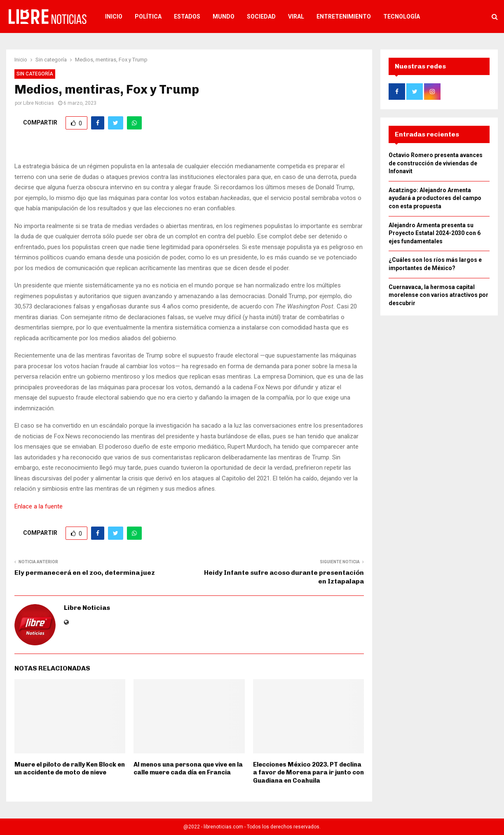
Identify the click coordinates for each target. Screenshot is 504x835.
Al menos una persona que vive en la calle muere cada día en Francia (188, 769)
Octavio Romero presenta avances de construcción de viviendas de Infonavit (436, 163)
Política (148, 16)
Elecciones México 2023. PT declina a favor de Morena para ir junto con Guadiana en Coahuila (308, 773)
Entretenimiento (344, 16)
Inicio (114, 16)
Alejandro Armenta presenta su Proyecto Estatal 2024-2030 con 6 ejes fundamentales (435, 233)
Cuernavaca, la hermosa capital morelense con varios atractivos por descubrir (438, 295)
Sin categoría (35, 74)
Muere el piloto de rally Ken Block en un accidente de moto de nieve (70, 769)
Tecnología (402, 16)
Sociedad (261, 16)
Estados (187, 16)
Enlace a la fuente (39, 506)
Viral (296, 16)
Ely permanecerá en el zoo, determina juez (85, 573)
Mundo (224, 16)
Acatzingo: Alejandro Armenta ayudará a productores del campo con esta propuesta (435, 198)
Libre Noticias (39, 103)
